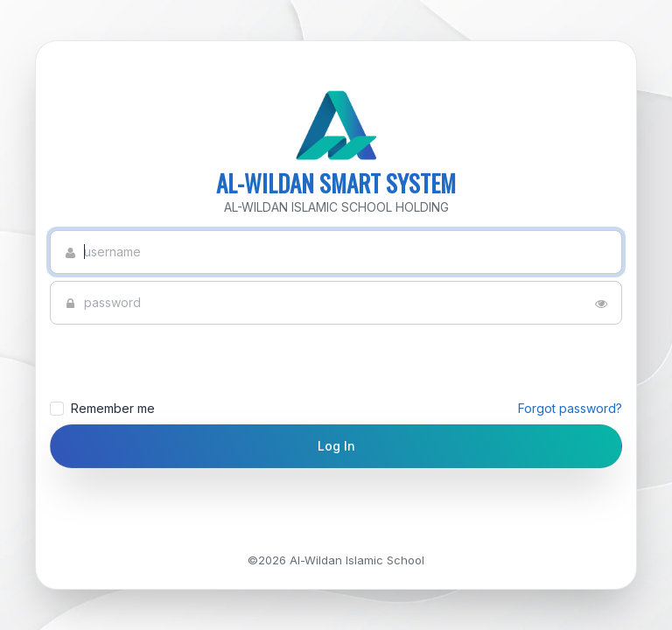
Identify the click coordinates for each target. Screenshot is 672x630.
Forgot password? (570, 408)
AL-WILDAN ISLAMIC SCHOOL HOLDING (336, 207)
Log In (336, 446)
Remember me (336, 409)
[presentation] (170, 362)
